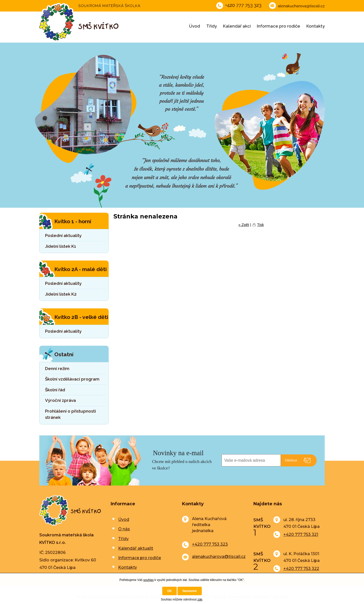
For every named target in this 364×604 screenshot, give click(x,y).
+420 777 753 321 (301, 534)
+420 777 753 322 (301, 569)
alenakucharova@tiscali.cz (219, 557)
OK (169, 591)
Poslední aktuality (63, 235)
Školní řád (55, 390)
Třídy (212, 26)
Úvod (195, 26)
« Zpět (244, 225)
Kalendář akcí (237, 26)
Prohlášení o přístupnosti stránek (70, 414)
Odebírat (291, 460)
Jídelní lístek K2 (61, 294)
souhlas (148, 580)
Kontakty (316, 26)
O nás (124, 529)
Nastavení (190, 591)
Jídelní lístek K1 (61, 246)
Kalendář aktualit (136, 548)
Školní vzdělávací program (72, 379)
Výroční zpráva (60, 400)
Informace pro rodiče (279, 26)
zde (200, 599)
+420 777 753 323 (210, 544)
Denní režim (57, 369)
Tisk (260, 225)
